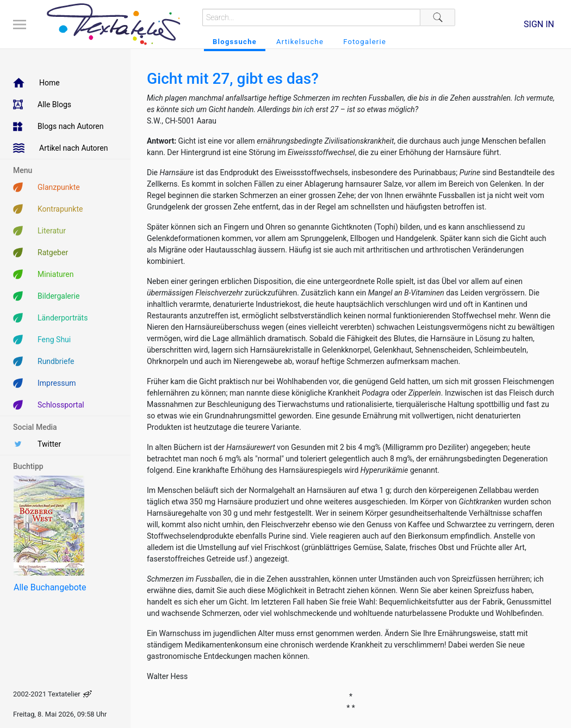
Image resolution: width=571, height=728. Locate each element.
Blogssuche (235, 42)
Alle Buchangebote (50, 587)
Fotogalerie (365, 42)
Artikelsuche (300, 42)
